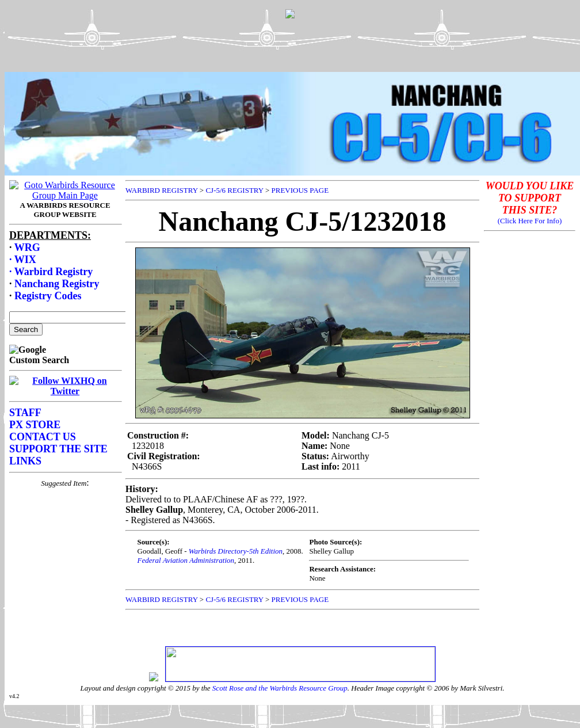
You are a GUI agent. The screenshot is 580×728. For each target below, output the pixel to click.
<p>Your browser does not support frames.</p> (292, 48)
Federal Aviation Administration (186, 560)
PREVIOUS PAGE (300, 190)
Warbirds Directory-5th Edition (236, 551)
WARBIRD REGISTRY (162, 190)
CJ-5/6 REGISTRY (234, 190)
